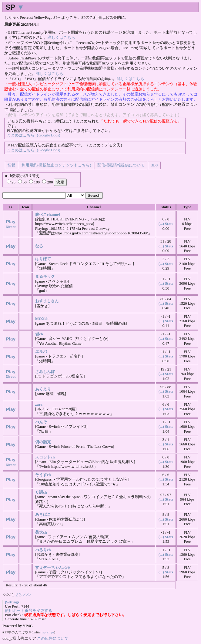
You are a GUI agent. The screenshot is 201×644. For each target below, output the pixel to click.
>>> (27, 595)
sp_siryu (48, 632)
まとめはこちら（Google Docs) (33, 135)
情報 (12, 165)
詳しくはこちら (61, 38)
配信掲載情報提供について (121, 165)
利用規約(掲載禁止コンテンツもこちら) (56, 165)
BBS (154, 165)
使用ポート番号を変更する (28, 611)
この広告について (53, 638)
